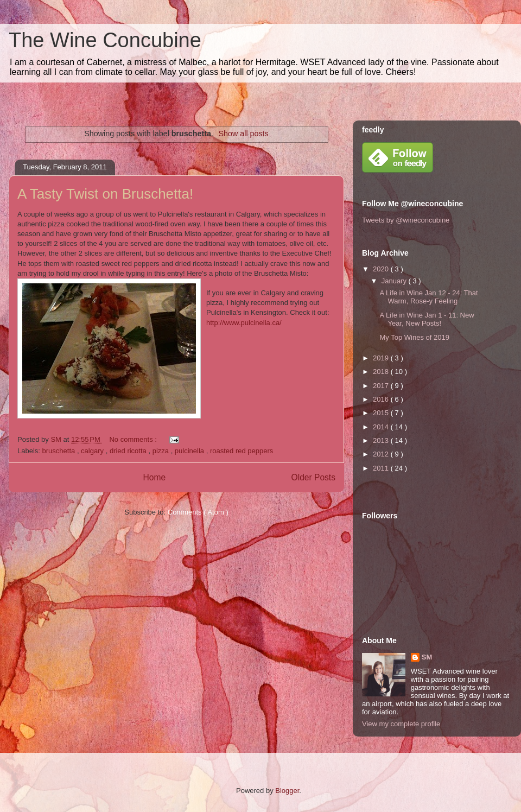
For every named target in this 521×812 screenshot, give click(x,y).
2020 (382, 269)
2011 (382, 468)
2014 (382, 427)
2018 (382, 372)
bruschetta (60, 451)
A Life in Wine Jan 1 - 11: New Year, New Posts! (427, 319)
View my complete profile (401, 724)
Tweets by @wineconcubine (406, 220)
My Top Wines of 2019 (414, 337)
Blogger (287, 791)
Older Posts (313, 477)
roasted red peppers (242, 451)
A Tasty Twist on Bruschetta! (105, 194)
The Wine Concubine (105, 40)
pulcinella (190, 451)
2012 (382, 454)
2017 (382, 386)
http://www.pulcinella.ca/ (244, 323)
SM (427, 657)
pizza (162, 451)
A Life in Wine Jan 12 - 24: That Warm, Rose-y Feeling (428, 297)
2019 (382, 358)
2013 (382, 440)
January (395, 281)
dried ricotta (129, 451)
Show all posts (244, 134)
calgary (93, 451)
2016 (382, 399)
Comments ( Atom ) (198, 512)
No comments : (134, 439)
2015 (382, 413)
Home (154, 477)
